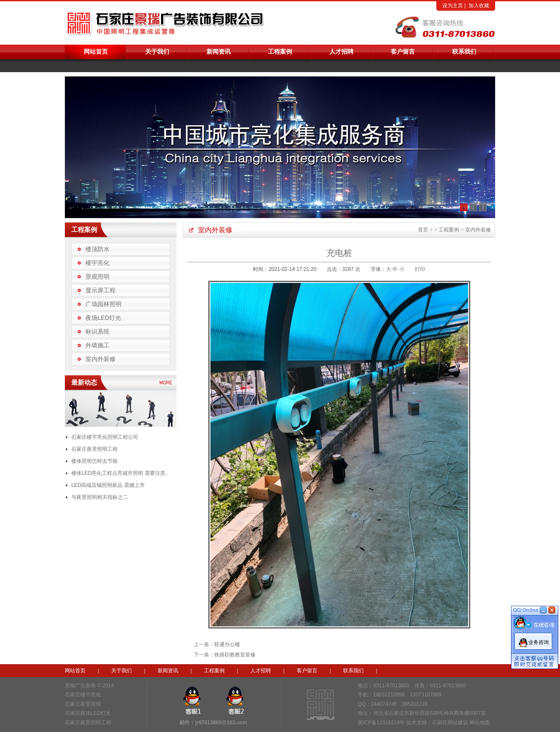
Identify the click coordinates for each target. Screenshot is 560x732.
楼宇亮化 (97, 263)
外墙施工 (97, 345)
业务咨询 (539, 639)
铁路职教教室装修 (235, 655)
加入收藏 (479, 6)
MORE (166, 383)
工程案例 (280, 52)
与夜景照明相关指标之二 (100, 497)
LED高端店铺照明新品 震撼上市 (108, 485)
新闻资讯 (219, 52)
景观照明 (97, 276)
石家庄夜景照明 (83, 704)
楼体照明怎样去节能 (94, 461)
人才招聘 (341, 52)
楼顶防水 (97, 249)
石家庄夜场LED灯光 (88, 713)
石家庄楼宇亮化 (83, 695)
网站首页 (96, 52)
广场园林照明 (103, 304)
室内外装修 (100, 359)
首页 (423, 230)
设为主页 (453, 6)
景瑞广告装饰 (80, 686)
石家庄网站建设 (450, 723)
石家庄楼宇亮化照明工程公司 (105, 437)
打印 (420, 269)
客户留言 (403, 52)
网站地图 (480, 723)
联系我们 (464, 52)
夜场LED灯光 (103, 318)
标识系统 (97, 331)
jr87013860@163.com (221, 723)
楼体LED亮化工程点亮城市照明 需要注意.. (120, 473)
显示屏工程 (100, 290)
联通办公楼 (227, 644)
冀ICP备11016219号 (381, 723)
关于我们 (157, 52)
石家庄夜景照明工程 (94, 449)
